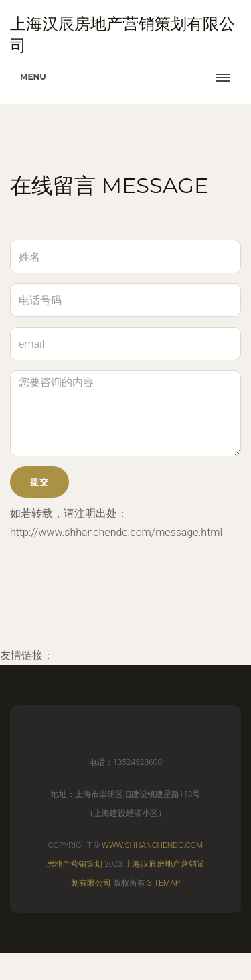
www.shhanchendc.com (152, 845)
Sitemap (164, 883)
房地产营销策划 (74, 864)
